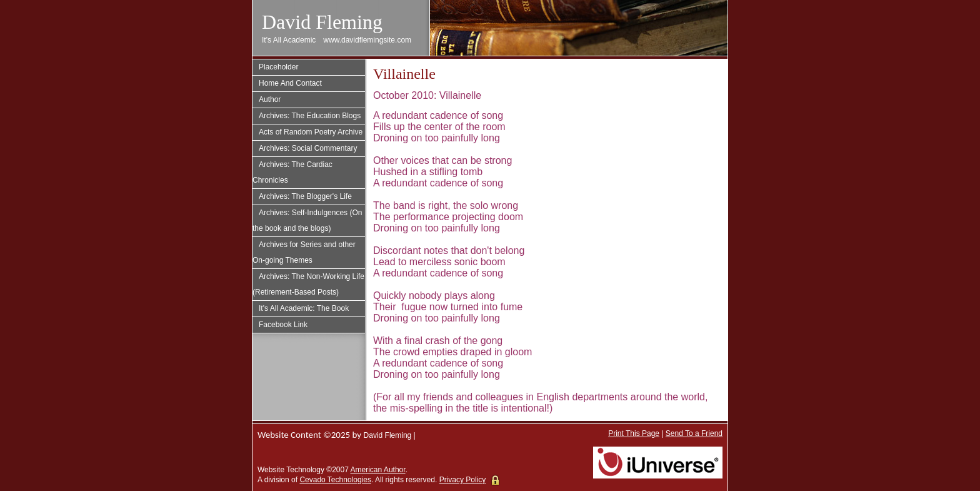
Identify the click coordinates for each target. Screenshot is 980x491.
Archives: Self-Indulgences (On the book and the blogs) (307, 220)
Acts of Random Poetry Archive (311, 132)
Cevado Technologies (335, 480)
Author (270, 99)
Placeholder (278, 67)
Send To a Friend (694, 433)
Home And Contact (290, 83)
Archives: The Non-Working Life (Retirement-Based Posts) (308, 284)
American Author (378, 470)
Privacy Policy (463, 480)
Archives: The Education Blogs (310, 116)
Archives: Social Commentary (308, 148)
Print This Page (634, 433)
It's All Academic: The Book (304, 308)
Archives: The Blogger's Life (305, 196)
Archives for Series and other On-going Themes (304, 252)
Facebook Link (283, 325)
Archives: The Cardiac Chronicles (292, 172)
